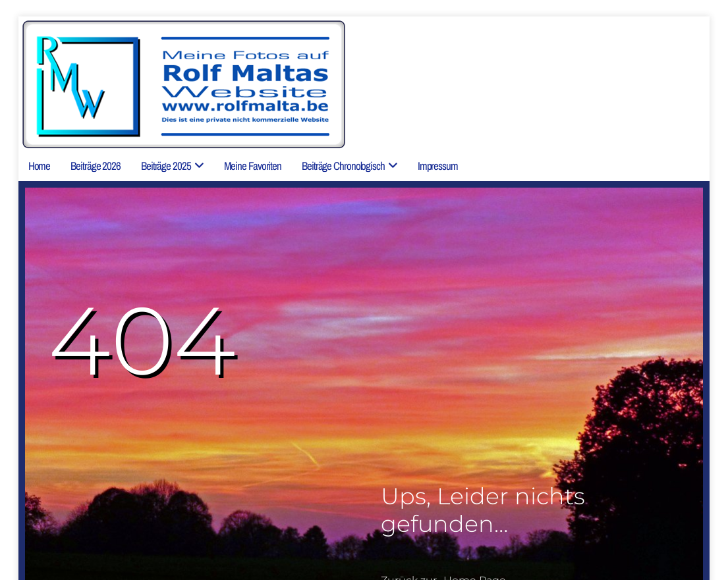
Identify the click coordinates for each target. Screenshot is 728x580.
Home (40, 166)
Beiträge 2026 (96, 166)
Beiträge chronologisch (343, 166)
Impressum (438, 166)
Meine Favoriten (253, 166)
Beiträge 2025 (166, 166)
